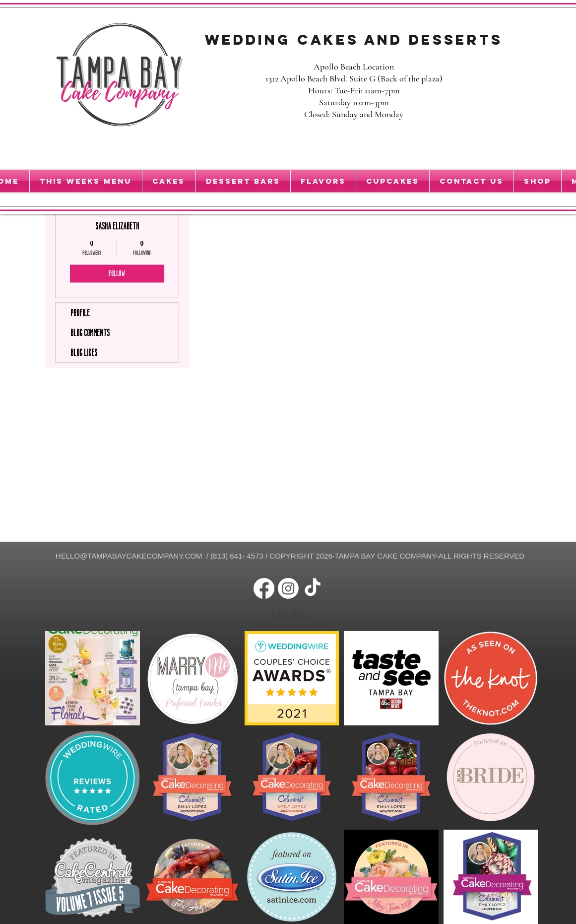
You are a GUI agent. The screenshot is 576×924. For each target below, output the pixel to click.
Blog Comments (90, 333)
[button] (393, 181)
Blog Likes (84, 353)
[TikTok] (313, 588)
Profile (80, 313)
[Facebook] (264, 588)
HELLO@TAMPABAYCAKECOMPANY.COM (129, 556)
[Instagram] (288, 588)
